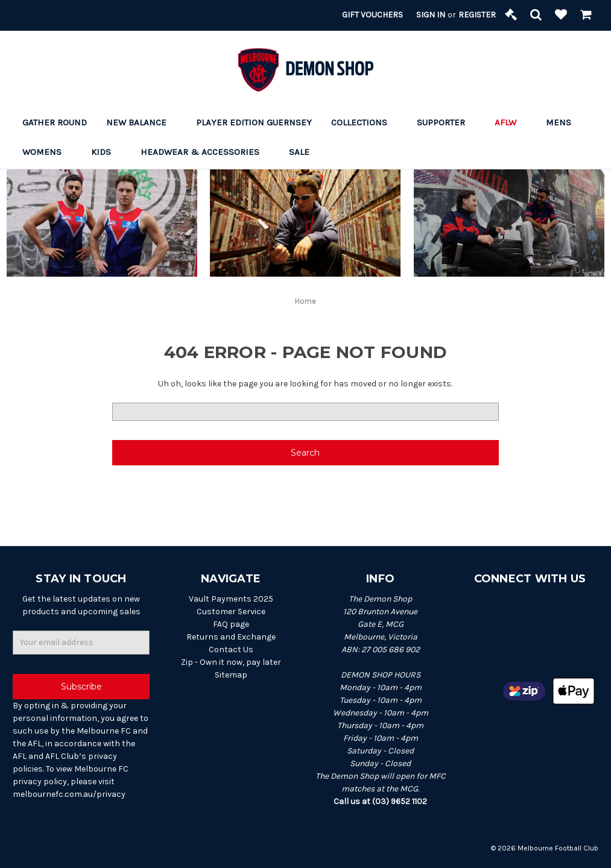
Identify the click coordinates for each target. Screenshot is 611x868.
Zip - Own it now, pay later (231, 662)
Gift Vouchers (372, 15)
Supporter (446, 122)
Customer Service (231, 612)
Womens (47, 152)
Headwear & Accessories (205, 152)
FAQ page (231, 624)
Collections (364, 122)
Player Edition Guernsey (254, 122)
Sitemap (231, 675)
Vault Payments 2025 (231, 599)
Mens (564, 122)
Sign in (431, 15)
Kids (106, 152)
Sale (304, 152)
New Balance (141, 122)
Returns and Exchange (231, 637)
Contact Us (231, 649)
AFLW (511, 122)
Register (477, 15)
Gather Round (55, 122)
